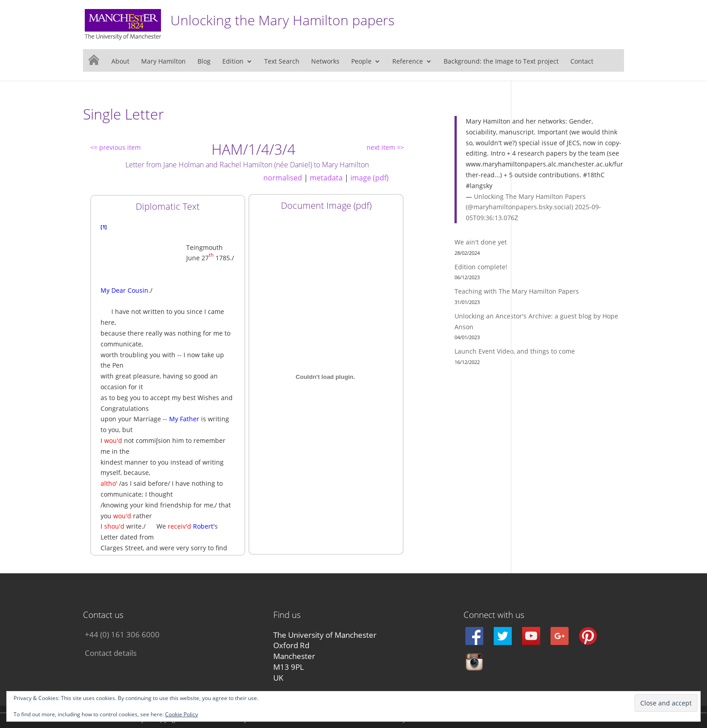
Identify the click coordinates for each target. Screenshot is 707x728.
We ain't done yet (481, 242)
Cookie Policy (181, 714)
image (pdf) (370, 178)
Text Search (282, 62)
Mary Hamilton (163, 62)
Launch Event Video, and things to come (515, 351)
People (361, 62)
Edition (233, 62)
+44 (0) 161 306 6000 (122, 634)
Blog (204, 62)
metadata (326, 178)
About (120, 62)
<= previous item (115, 147)
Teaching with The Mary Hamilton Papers (517, 291)
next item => (385, 147)
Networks (325, 62)
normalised (283, 178)
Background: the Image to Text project (501, 62)
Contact (582, 62)
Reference (408, 62)
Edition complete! (481, 267)
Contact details (111, 653)
